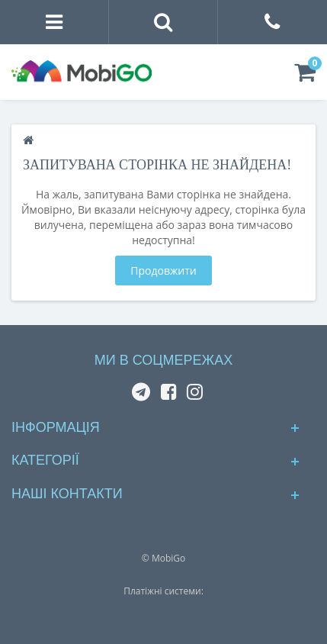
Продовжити (163, 270)
